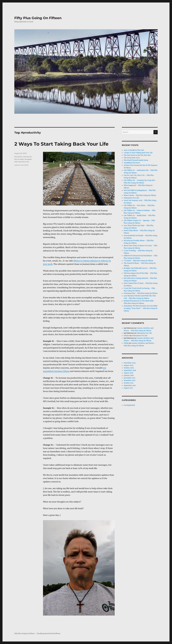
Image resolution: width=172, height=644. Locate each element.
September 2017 (130, 385)
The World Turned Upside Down (136, 160)
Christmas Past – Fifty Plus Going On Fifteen (141, 293)
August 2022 (129, 365)
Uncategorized (129, 405)
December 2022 (130, 363)
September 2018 (130, 370)
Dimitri (126, 336)
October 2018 (129, 368)
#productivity (24, 162)
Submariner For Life (131, 198)
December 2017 (130, 378)
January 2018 (129, 375)
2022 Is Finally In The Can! (134, 150)
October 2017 (129, 383)
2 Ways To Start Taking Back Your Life (61, 144)
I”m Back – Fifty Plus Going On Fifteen (138, 261)
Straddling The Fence (132, 163)
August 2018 (128, 373)
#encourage (19, 159)
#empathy (18, 157)
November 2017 (130, 380)
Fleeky (126, 343)
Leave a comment (21, 165)
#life (16, 162)
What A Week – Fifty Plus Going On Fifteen (140, 195)
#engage (28, 159)
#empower (28, 157)
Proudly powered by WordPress (49, 634)
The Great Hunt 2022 (132, 158)
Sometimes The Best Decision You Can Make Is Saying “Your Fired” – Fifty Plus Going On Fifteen (141, 308)
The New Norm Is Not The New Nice (137, 155)
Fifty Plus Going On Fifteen (38, 18)
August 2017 (128, 388)
